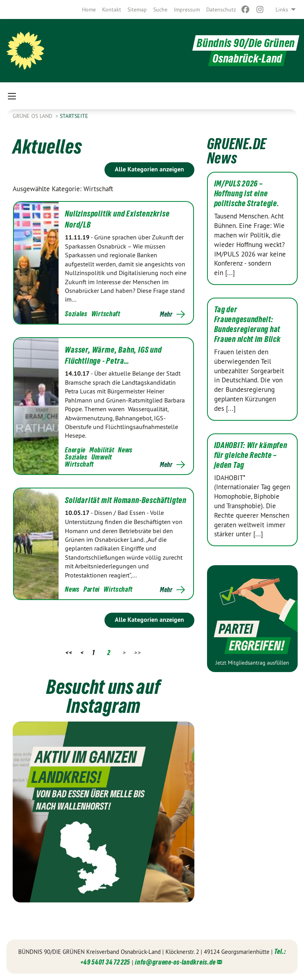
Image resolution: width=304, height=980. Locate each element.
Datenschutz (221, 9)
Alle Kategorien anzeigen (149, 169)
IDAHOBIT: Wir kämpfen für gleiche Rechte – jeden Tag (251, 455)
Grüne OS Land (33, 116)
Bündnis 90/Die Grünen (246, 43)
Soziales (76, 314)
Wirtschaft (106, 314)
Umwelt (102, 457)
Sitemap (137, 9)
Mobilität (102, 450)
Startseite (74, 116)
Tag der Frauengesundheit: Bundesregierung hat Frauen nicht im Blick (247, 324)
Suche (160, 9)
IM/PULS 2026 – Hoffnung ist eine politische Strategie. (247, 194)
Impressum (187, 9)
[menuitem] (89, 9)
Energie (75, 450)
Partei (92, 589)
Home (89, 9)
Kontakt (112, 9)
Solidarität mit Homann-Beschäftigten (126, 500)
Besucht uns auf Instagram (104, 696)
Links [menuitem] (282, 9)
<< (69, 652)
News (125, 450)
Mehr (166, 314)
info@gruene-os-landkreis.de (175, 962)
